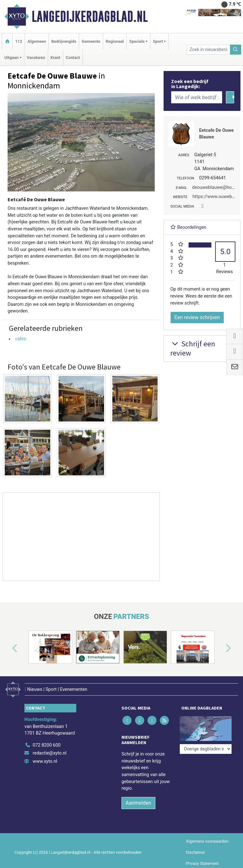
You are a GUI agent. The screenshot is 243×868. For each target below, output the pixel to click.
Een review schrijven (197, 317)
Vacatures (36, 58)
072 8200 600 (47, 745)
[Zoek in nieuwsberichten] (208, 50)
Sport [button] (158, 41)
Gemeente (91, 41)
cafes (20, 339)
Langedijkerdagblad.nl (90, 16)
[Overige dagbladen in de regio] (206, 749)
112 (19, 41)
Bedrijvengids (64, 41)
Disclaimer (196, 852)
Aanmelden (138, 803)
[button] (8, 648)
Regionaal (115, 41)
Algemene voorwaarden (207, 841)
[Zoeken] (236, 50)
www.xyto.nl (45, 761)
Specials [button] (137, 41)
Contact (73, 58)
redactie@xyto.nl (50, 753)
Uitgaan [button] (11, 58)
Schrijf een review (193, 348)
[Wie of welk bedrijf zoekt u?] (196, 97)
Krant (56, 58)
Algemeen (37, 41)
